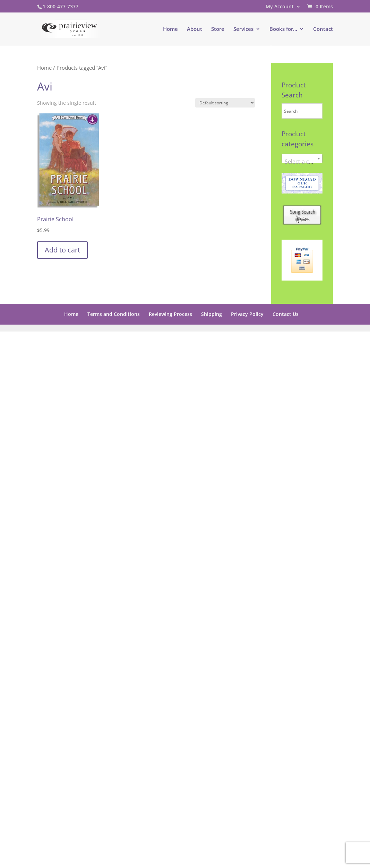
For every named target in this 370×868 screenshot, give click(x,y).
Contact (323, 29)
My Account (280, 7)
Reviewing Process (170, 314)
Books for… (283, 29)
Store (218, 29)
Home (170, 29)
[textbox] (302, 162)
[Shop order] (225, 103)
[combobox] (302, 158)
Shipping (212, 314)
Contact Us (286, 314)
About (195, 29)
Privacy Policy (247, 314)
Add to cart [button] (62, 250)
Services (243, 29)
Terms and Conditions (114, 314)
